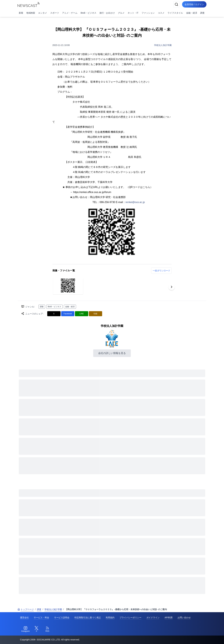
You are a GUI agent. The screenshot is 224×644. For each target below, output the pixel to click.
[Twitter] (36, 629)
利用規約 (110, 618)
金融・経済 (192, 13)
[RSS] (47, 629)
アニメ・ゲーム (70, 13)
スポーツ (55, 13)
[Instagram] (25, 629)
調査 (202, 13)
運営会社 (24, 618)
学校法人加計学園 (163, 45)
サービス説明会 (62, 618)
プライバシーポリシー (130, 618)
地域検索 (31, 13)
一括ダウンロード (161, 271)
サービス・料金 (41, 618)
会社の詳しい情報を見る (112, 353)
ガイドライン (153, 618)
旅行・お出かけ (107, 13)
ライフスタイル (175, 13)
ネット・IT (133, 13)
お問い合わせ (184, 618)
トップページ (26, 609)
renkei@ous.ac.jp (135, 202)
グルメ (121, 13)
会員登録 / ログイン (194, 4)
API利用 (169, 618)
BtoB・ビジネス (88, 13)
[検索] (176, 4)
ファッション (148, 13)
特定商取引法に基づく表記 (88, 618)
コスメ (161, 13)
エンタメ (43, 13)
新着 (21, 13)
